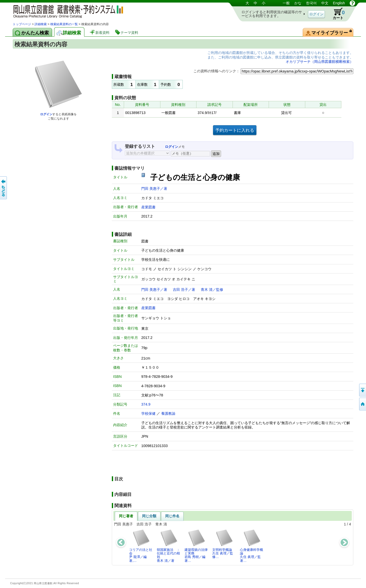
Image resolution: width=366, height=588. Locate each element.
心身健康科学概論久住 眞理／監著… (251, 546)
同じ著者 (126, 516)
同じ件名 (172, 516)
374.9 (146, 404)
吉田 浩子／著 (184, 290)
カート (336, 14)
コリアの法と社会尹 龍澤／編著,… (141, 546)
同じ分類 (149, 516)
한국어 (311, 3)
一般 (286, 3)
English (339, 3)
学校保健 (148, 413)
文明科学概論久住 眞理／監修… (223, 544)
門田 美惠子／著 (154, 189)
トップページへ (362, 404)
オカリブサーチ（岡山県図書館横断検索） (319, 62)
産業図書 (148, 207)
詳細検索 (41, 24)
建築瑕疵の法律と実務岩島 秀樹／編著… (196, 546)
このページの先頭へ (362, 390)
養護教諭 (168, 413)
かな (298, 3)
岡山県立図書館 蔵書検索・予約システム (66, 11)
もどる (4, 188)
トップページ (22, 24)
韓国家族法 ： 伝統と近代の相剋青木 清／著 (170, 546)
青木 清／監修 (212, 290)
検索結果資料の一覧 (64, 24)
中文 (325, 3)
